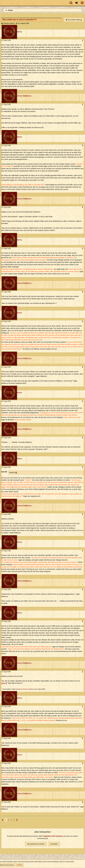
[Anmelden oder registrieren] (77, 3)
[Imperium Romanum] (1, 3)
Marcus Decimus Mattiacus (26, 689)
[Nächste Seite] (17, 820)
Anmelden (54, 844)
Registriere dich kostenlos (53, 836)
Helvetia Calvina (9, 23)
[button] (82, 3)
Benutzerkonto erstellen (36, 844)
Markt (3, 683)
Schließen (19, 865)
